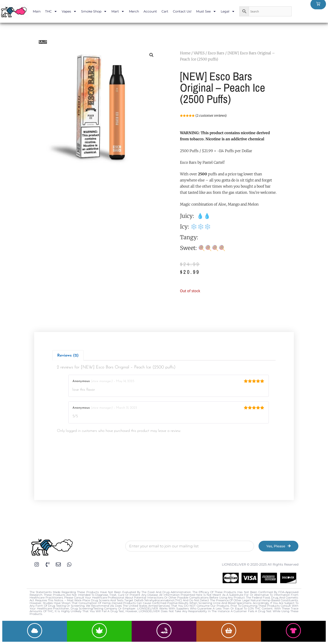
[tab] (68, 355)
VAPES (199, 53)
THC (51, 11)
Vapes (69, 11)
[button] (151, 55)
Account (150, 11)
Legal (228, 11)
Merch (134, 11)
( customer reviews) (211, 116)
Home (185, 53)
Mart (118, 11)
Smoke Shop (94, 11)
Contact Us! (182, 11)
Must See (206, 11)
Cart (165, 11)
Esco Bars (216, 53)
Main (37, 11)
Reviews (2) (68, 356)
